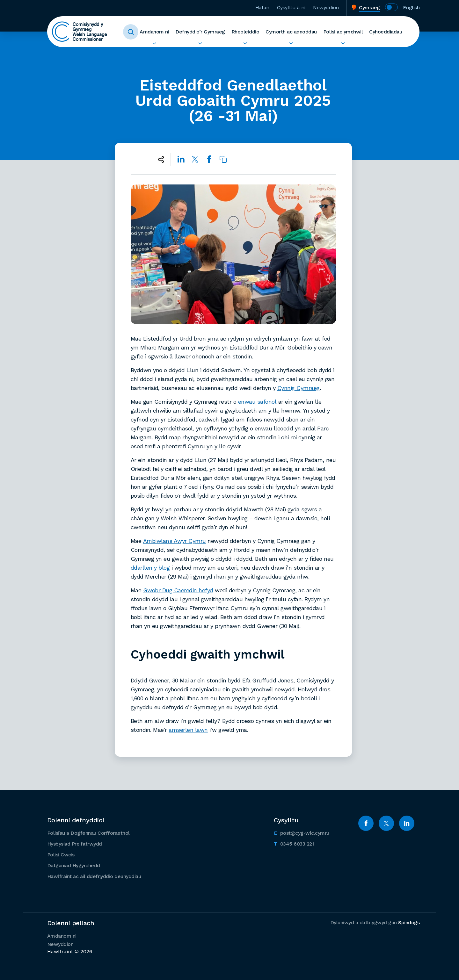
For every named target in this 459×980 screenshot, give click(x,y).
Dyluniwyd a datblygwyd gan (375, 922)
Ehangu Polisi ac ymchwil (343, 43)
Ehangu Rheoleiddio (245, 43)
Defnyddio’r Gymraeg (200, 32)
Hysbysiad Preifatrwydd (75, 844)
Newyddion (326, 7)
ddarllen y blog (150, 568)
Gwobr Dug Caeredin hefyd (178, 590)
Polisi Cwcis (61, 855)
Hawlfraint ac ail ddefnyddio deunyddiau (94, 876)
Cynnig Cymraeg (299, 388)
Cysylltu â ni (291, 7)
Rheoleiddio (245, 32)
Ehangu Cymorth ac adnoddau (291, 43)
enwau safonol (257, 402)
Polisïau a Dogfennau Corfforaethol (88, 833)
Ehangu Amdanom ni (154, 43)
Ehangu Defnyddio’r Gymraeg (200, 43)
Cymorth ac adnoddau (291, 32)
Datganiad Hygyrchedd (74, 865)
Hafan (262, 7)
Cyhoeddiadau (386, 32)
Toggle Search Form (131, 32)
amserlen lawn (188, 730)
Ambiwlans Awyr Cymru (175, 541)
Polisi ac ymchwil (343, 32)
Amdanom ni (154, 32)
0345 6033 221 (294, 843)
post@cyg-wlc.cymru (302, 832)
